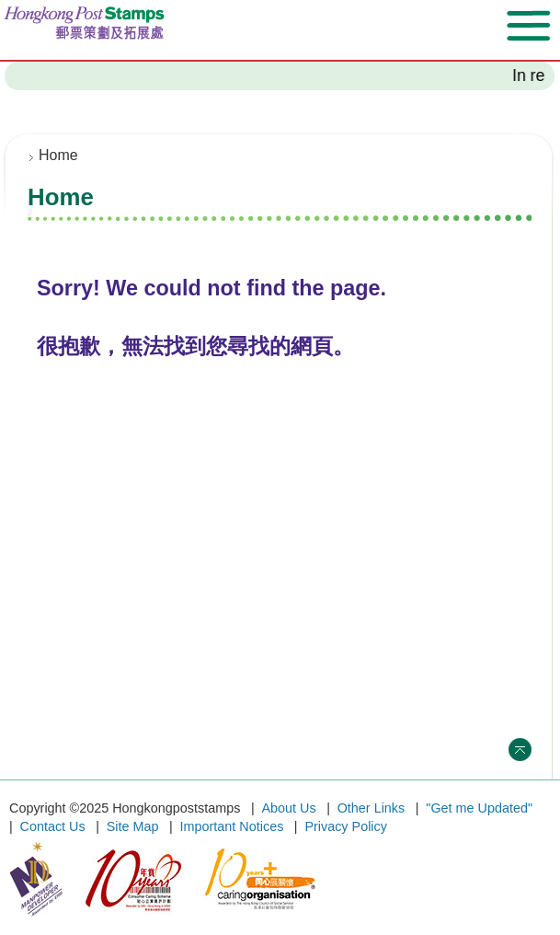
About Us (288, 808)
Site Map (133, 826)
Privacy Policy (346, 826)
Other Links (371, 808)
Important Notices (232, 826)
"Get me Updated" (479, 808)
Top (520, 750)
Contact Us (53, 826)
